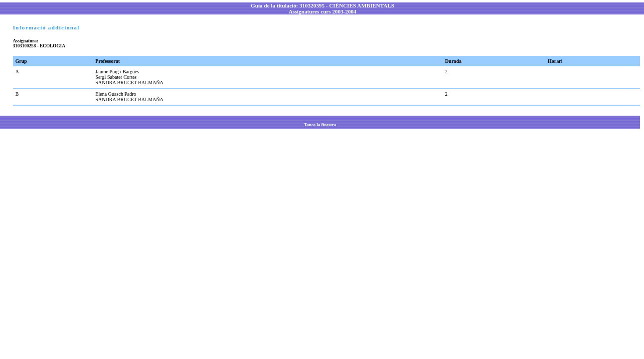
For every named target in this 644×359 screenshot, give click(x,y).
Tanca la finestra (320, 125)
